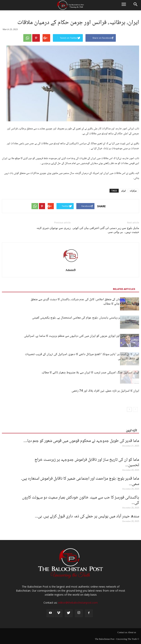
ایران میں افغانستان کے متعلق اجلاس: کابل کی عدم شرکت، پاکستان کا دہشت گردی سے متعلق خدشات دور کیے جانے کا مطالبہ (85, 302)
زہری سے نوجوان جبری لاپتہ (54, 228)
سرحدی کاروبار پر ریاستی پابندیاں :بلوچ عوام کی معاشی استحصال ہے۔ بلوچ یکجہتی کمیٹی (86, 318)
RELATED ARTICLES (124, 289)
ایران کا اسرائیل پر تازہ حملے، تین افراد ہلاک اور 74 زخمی (105, 391)
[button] (136, 5)
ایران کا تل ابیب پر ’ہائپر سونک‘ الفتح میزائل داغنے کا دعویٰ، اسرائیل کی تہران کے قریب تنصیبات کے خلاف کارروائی (82, 357)
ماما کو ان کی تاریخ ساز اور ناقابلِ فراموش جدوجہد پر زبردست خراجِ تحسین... (87, 462)
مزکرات (133, 191)
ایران (123, 191)
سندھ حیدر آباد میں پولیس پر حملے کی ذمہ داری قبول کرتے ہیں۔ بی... (87, 516)
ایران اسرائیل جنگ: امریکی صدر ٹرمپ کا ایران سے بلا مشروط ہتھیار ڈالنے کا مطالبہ (90, 373)
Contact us (122, 633)
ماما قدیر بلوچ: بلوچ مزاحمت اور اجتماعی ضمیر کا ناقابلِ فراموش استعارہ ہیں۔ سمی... (80, 481)
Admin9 (70, 270)
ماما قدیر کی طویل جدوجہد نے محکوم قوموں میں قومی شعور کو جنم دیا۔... (81, 441)
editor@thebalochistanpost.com (78, 603)
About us (132, 633)
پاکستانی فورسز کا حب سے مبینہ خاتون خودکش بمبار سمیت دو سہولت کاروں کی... (81, 500)
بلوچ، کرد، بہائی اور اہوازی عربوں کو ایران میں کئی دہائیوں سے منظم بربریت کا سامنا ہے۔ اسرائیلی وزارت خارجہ (82, 338)
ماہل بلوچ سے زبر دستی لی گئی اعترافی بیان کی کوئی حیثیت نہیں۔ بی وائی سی (106, 230)
